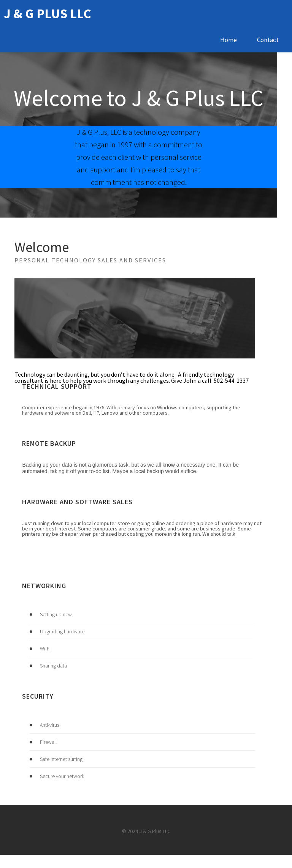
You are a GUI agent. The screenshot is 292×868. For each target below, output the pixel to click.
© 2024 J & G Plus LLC (146, 845)
